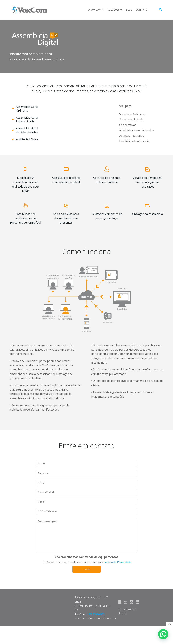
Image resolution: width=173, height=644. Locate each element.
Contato (141, 10)
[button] (163, 634)
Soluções (115, 10)
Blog (129, 10)
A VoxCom (96, 10)
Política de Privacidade (118, 579)
